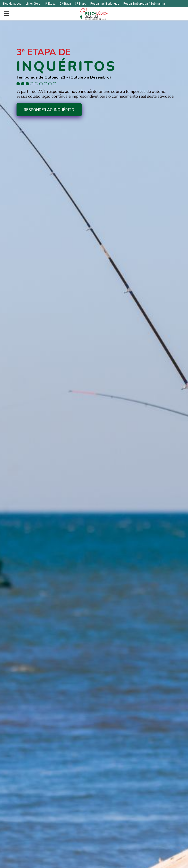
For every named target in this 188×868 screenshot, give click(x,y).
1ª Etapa (50, 4)
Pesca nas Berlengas (105, 4)
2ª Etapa (65, 4)
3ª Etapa (81, 4)
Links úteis (33, 4)
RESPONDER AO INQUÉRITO (49, 110)
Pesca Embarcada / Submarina (144, 4)
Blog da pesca (12, 4)
